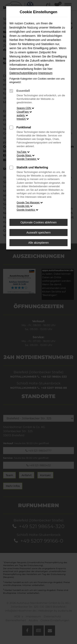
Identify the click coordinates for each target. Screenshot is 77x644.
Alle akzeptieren (39, 243)
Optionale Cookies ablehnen (39, 222)
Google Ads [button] (25, 206)
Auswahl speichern (39, 233)
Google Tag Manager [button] (30, 203)
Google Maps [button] (26, 155)
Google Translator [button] (28, 159)
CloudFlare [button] (24, 112)
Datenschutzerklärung (23, 73)
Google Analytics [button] (27, 210)
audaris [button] (22, 115)
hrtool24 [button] (23, 119)
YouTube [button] (23, 152)
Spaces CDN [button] (25, 108)
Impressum (45, 73)
